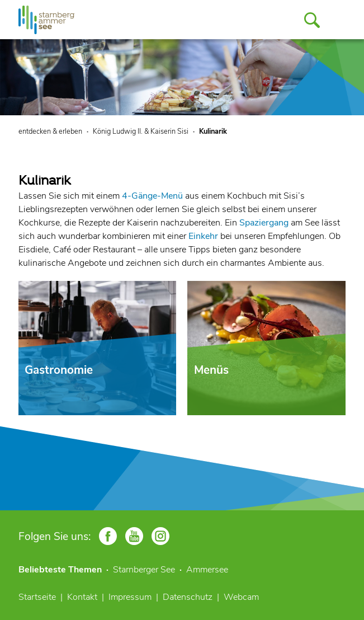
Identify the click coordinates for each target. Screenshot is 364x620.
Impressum (130, 597)
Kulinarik (213, 131)
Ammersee (207, 570)
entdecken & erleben (50, 131)
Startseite (37, 597)
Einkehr (203, 236)
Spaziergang (264, 223)
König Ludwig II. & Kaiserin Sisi (141, 131)
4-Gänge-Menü (152, 196)
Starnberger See (144, 570)
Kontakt (82, 597)
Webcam (241, 597)
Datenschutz (188, 597)
